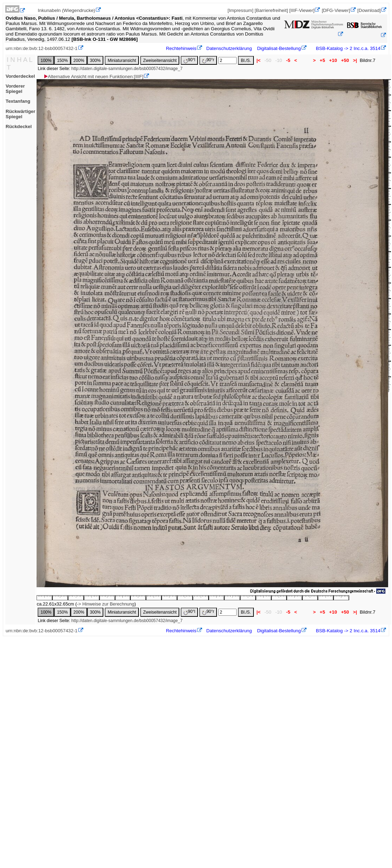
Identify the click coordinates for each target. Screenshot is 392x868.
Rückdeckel (19, 126)
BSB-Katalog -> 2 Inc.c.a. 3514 (348, 48)
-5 (288, 60)
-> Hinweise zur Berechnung (106, 604)
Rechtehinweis (181, 48)
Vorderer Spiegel (15, 89)
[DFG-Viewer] (336, 10)
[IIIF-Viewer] (302, 10)
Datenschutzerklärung (229, 48)
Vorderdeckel (20, 76)
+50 (345, 60)
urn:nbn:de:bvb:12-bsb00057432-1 (42, 48)
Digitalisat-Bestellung (279, 48)
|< (259, 60)
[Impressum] (240, 10)
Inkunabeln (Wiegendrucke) (67, 10)
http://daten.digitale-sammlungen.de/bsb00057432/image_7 (127, 69)
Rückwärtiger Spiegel (20, 114)
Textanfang (18, 101)
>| (355, 60)
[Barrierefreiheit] (271, 10)
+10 (333, 60)
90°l (189, 60)
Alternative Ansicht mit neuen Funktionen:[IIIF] (93, 77)
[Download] (369, 10)
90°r (208, 60)
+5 (323, 60)
